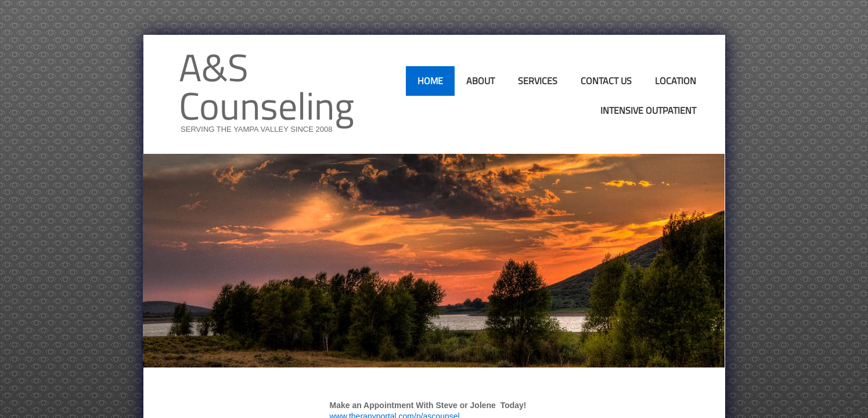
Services (538, 81)
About (480, 81)
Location (676, 81)
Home (430, 81)
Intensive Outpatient (648, 110)
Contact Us (606, 81)
